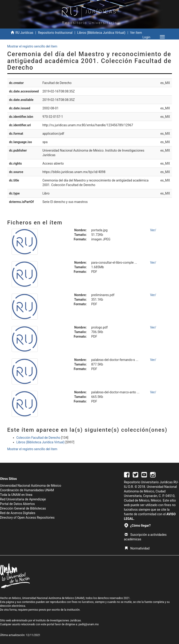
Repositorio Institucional (55, 33)
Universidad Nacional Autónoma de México (31, 486)
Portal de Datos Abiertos (17, 504)
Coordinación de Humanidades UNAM (27, 490)
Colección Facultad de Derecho (39, 438)
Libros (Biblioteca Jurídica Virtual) (101, 33)
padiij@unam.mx (89, 624)
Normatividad (137, 548)
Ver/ (153, 230)
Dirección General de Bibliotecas (23, 508)
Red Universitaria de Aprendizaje (23, 499)
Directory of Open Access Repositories (27, 518)
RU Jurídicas (24, 33)
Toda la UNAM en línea (16, 495)
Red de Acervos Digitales (18, 513)
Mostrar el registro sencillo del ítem (32, 46)
